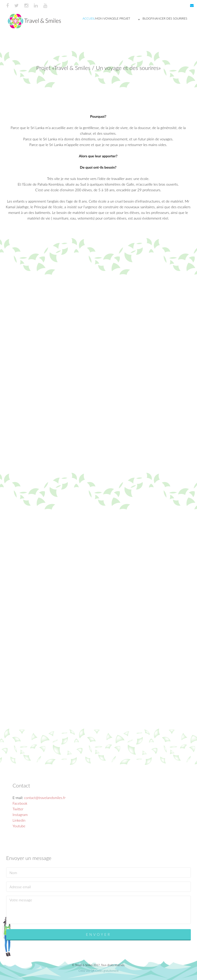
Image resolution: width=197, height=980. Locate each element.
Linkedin (19, 820)
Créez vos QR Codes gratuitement (98, 971)
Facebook (20, 803)
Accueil (89, 18)
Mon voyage (105, 18)
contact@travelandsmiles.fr (45, 798)
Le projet (129, 20)
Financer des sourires (169, 18)
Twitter (18, 809)
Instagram (20, 815)
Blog (147, 18)
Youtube (19, 826)
